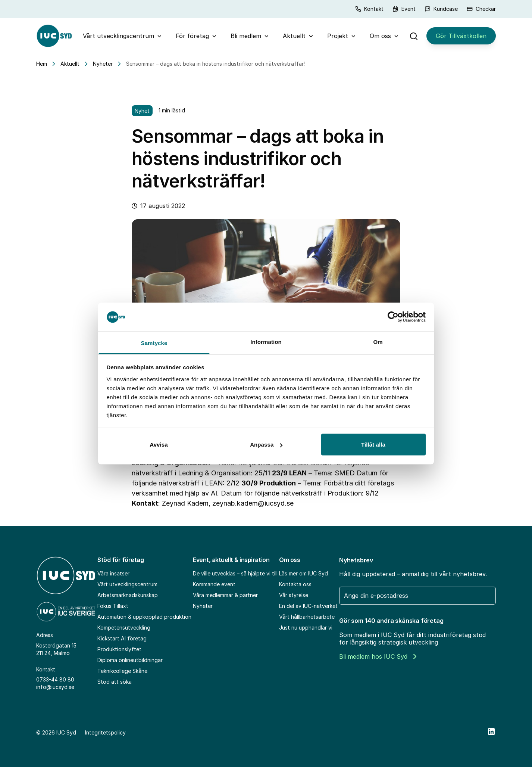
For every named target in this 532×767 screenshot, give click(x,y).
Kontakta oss (295, 584)
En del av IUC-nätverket (308, 606)
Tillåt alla (373, 445)
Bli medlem (246, 36)
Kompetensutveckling (124, 628)
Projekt (338, 36)
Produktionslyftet (119, 649)
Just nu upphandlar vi (306, 628)
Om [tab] (378, 341)
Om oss (380, 36)
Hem (42, 64)
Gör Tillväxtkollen (461, 36)
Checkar (481, 9)
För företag (192, 36)
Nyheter (103, 64)
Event (404, 9)
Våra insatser (113, 573)
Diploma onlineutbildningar (130, 660)
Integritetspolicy (105, 732)
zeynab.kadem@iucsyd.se (253, 503)
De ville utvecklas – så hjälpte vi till (235, 573)
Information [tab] (266, 341)
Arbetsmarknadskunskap (128, 595)
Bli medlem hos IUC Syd (378, 656)
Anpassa (266, 445)
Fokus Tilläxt (113, 606)
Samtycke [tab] (154, 343)
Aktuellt (294, 36)
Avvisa (159, 445)
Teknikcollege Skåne (122, 671)
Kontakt (369, 9)
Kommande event (214, 584)
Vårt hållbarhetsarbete (307, 617)
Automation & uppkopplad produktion (144, 617)
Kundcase (441, 9)
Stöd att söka (115, 682)
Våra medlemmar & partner (225, 595)
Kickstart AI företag (122, 638)
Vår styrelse (294, 595)
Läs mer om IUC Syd (303, 573)
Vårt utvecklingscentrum (118, 36)
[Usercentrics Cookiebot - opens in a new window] (393, 317)
